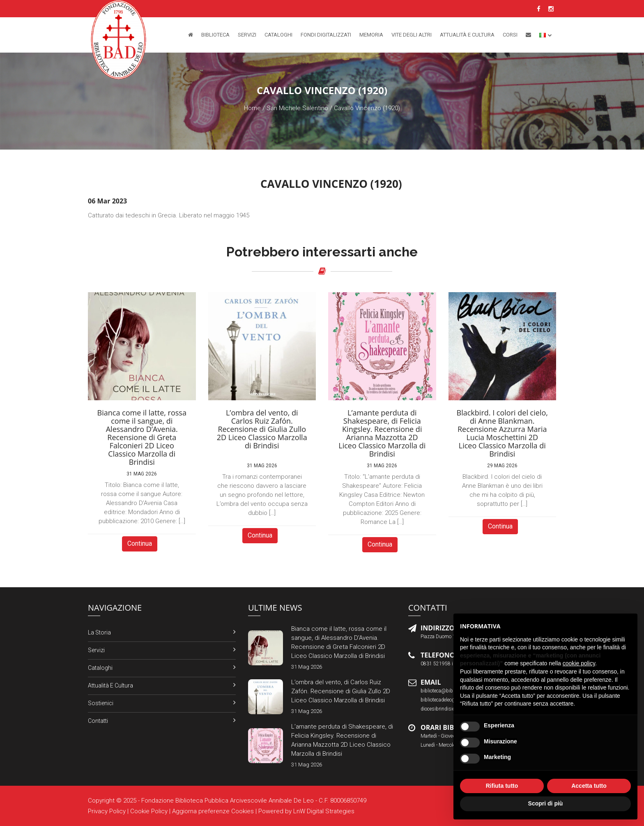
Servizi (247, 35)
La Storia (99, 632)
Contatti (98, 721)
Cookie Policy (149, 811)
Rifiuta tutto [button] (502, 786)
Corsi (510, 35)
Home (252, 108)
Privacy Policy (107, 811)
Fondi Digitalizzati (326, 35)
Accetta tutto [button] (589, 786)
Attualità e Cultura (467, 35)
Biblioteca (215, 35)
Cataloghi (278, 35)
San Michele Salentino (297, 108)
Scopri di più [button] (546, 803)
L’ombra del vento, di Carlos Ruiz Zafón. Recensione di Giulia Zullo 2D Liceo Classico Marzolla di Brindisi (341, 691)
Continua (140, 543)
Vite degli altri (412, 35)
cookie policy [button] (579, 663)
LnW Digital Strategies (324, 811)
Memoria (371, 35)
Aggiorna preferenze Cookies (213, 811)
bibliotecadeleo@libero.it (446, 700)
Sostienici (101, 703)
